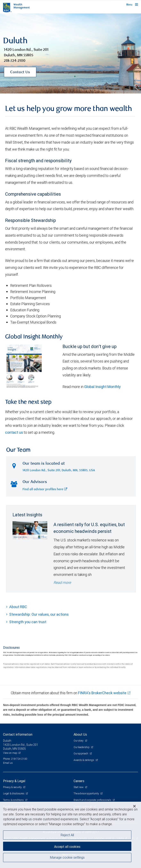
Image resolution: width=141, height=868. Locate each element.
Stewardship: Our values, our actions (39, 614)
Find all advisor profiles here (45, 489)
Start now (79, 787)
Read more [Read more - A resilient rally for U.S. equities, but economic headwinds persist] (62, 583)
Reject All (67, 835)
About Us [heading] (80, 734)
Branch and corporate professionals (93, 800)
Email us (8, 763)
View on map (10, 753)
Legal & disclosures (14, 793)
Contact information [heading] (18, 734)
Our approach (81, 753)
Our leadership (82, 747)
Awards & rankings (84, 760)
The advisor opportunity (86, 793)
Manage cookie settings (67, 857)
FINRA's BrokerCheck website (102, 693)
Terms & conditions (14, 800)
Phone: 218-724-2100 (15, 759)
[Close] (134, 806)
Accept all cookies (67, 847)
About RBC (18, 607)
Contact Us (20, 72)
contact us (14, 432)
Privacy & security (13, 787)
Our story (79, 741)
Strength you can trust (28, 622)
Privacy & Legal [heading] (14, 781)
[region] (70, 835)
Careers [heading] (79, 781)
